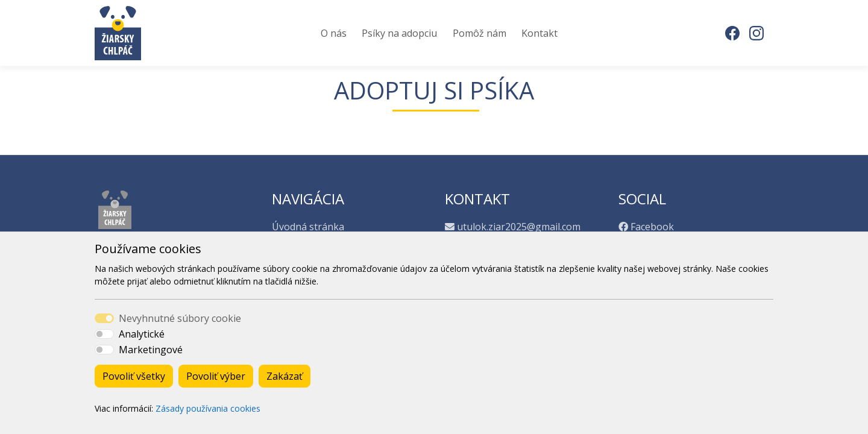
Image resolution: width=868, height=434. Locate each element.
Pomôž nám (480, 33)
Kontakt (539, 33)
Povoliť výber (216, 376)
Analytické (142, 334)
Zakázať (285, 376)
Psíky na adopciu (399, 33)
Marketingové (151, 350)
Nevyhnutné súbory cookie (180, 318)
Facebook (652, 227)
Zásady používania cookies (208, 408)
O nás (334, 33)
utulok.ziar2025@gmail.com (519, 227)
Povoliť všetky (134, 376)
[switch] (104, 334)
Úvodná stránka (308, 227)
